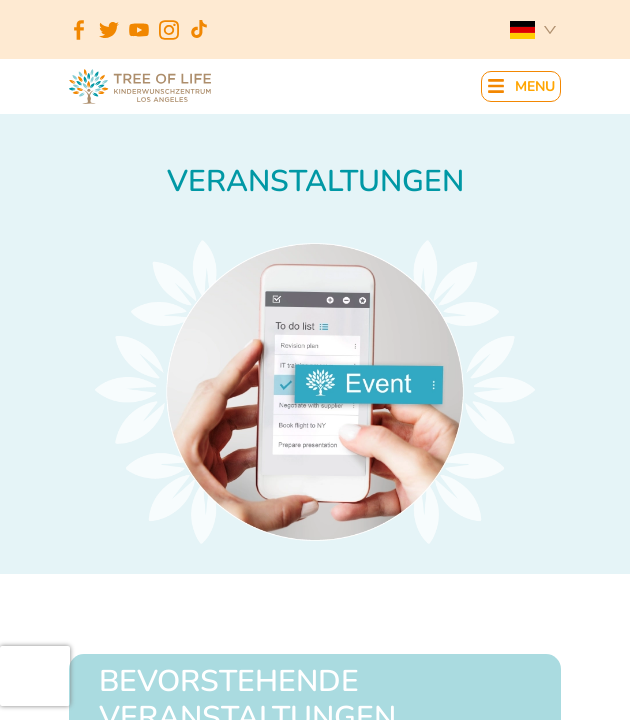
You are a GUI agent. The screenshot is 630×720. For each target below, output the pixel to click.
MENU (535, 87)
